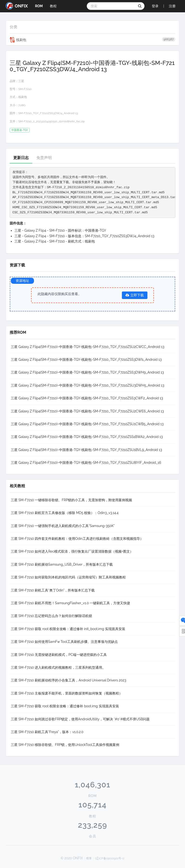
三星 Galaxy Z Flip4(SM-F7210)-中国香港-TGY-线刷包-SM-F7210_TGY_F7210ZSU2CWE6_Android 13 (87, 411)
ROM (39, 6)
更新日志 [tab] (21, 158)
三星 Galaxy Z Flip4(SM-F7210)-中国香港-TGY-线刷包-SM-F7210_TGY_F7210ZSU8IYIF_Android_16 (86, 463)
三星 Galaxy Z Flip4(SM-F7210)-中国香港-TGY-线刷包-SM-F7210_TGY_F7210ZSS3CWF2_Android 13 (87, 398)
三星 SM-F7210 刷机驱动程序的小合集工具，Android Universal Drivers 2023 (69, 680)
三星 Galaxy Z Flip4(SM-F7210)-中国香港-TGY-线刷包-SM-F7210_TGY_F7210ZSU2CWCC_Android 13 (88, 347)
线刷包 (92, 40)
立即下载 (135, 295)
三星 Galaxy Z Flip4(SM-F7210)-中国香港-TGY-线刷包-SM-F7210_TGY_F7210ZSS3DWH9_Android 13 (87, 372)
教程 (53, 6)
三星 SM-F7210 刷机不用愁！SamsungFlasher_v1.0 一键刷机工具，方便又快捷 (70, 603)
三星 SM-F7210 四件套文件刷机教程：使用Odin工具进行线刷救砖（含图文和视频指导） (77, 539)
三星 (21, 81)
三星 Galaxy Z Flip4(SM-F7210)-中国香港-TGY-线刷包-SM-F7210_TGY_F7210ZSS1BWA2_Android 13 (87, 437)
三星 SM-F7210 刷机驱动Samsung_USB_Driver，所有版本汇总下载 (62, 564)
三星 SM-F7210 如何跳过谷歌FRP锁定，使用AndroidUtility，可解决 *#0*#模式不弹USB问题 (80, 719)
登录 (155, 6)
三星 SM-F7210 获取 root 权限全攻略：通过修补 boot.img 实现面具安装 (65, 706)
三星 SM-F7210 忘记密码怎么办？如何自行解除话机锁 (51, 616)
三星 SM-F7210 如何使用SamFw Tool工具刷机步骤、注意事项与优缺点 (64, 642)
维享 (89, 858)
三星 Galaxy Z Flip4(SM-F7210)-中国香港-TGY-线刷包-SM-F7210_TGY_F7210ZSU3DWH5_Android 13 (88, 385)
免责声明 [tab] (44, 158)
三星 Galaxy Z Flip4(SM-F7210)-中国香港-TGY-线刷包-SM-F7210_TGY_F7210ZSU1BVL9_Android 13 (86, 450)
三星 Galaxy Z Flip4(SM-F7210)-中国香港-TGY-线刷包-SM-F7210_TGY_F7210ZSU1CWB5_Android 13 (87, 424)
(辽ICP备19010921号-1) (110, 858)
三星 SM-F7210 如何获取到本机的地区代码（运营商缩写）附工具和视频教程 (68, 577)
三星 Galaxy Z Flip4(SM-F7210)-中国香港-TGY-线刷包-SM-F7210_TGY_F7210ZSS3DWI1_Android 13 (86, 360)
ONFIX (17, 6)
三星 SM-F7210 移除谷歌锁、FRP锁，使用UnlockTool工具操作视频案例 (65, 745)
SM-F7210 (25, 89)
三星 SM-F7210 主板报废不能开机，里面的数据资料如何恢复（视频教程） (67, 693)
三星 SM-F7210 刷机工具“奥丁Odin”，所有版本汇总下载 (53, 590)
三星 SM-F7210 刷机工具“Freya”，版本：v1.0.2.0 (47, 732)
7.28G (22, 105)
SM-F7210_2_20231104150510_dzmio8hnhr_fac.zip (52, 121)
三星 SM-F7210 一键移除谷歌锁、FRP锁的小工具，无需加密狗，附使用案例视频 (71, 500)
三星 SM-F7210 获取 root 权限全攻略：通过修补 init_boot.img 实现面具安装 (68, 629)
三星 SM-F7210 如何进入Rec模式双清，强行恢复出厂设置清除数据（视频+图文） (72, 551)
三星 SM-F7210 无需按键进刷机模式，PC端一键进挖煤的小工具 (59, 655)
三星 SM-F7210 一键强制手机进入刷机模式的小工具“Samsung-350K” (63, 526)
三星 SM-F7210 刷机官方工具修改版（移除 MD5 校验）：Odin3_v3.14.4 (65, 513)
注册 (172, 6)
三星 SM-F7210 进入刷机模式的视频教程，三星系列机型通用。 (58, 667)
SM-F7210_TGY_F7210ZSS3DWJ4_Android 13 (48, 113)
